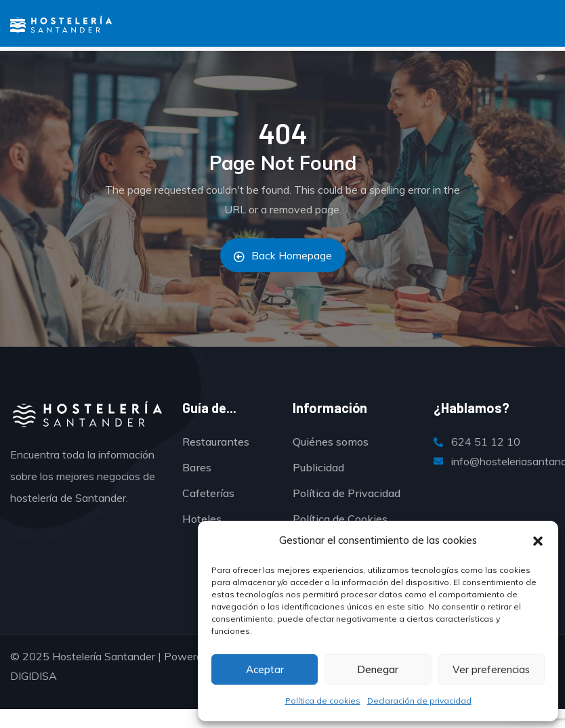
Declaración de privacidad (419, 701)
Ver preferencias (491, 669)
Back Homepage (283, 255)
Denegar (378, 669)
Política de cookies (323, 701)
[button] (538, 541)
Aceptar (265, 669)
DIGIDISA (34, 676)
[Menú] (18, 28)
